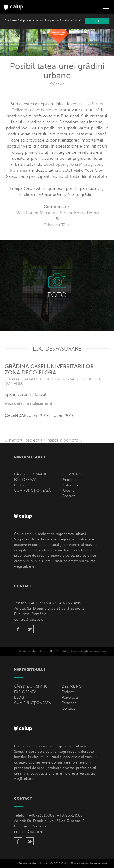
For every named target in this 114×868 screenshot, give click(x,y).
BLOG (19, 485)
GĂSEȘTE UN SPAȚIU (31, 474)
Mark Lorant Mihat (33, 213)
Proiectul (69, 480)
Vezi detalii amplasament (28, 404)
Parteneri (69, 491)
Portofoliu (70, 485)
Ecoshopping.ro (59, 164)
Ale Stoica (62, 213)
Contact (68, 496)
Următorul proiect (23, 440)
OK (97, 21)
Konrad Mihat (87, 213)
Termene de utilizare (33, 651)
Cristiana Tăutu (58, 225)
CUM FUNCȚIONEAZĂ (32, 491)
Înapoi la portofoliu (63, 440)
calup (14, 7)
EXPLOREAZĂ (25, 480)
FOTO (57, 295)
